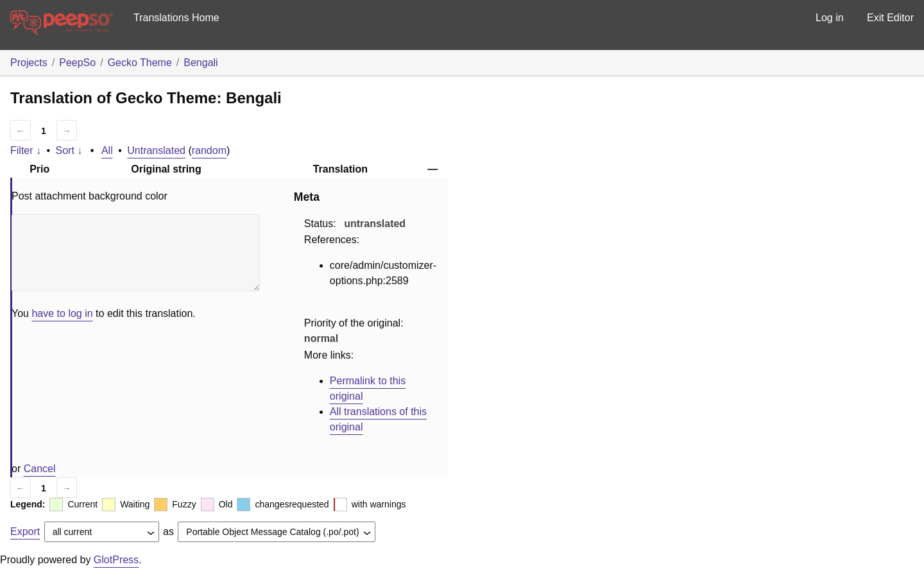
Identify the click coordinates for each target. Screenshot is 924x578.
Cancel (40, 469)
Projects (29, 63)
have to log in (62, 313)
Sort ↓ (69, 150)
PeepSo (77, 63)
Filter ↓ (26, 150)
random (209, 150)
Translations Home (176, 18)
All (107, 150)
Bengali (201, 63)
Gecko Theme (140, 63)
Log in (830, 18)
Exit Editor (890, 18)
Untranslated (156, 150)
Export (25, 531)
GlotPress (116, 560)
